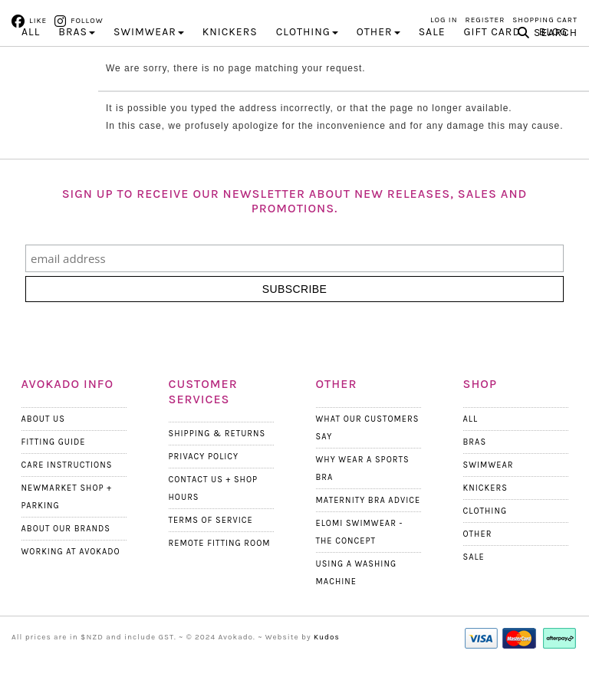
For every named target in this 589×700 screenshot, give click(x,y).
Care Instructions (67, 501)
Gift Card (492, 69)
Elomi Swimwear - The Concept (360, 568)
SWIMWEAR (149, 69)
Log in (444, 20)
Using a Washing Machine (357, 609)
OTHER (378, 69)
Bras (475, 478)
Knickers (485, 524)
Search (556, 69)
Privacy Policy (204, 493)
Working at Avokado (71, 588)
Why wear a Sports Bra (363, 504)
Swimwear (489, 501)
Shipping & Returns (217, 470)
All (31, 69)
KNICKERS (230, 69)
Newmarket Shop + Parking (67, 533)
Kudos (327, 673)
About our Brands (66, 565)
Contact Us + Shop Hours (214, 525)
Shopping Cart (545, 20)
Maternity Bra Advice (369, 536)
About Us (43, 455)
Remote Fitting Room (220, 580)
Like (38, 21)
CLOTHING (307, 69)
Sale (432, 69)
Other (478, 570)
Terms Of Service (211, 557)
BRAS (77, 69)
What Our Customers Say (368, 464)
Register (485, 20)
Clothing (485, 547)
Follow (87, 21)
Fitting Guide (54, 478)
